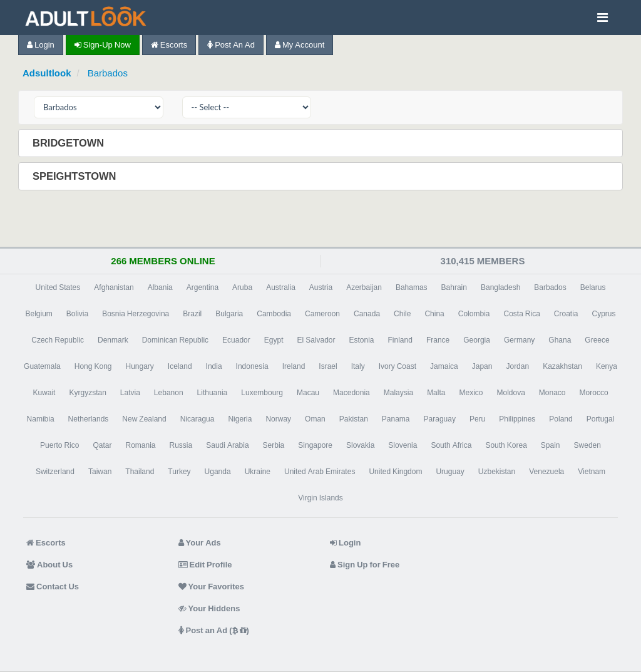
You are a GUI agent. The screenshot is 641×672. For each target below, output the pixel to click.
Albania (160, 287)
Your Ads (200, 543)
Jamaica (444, 366)
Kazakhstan (562, 366)
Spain (551, 445)
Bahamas (412, 287)
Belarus (593, 287)
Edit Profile (205, 565)
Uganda (218, 472)
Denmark (113, 340)
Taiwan (100, 472)
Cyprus (604, 314)
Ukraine (258, 472)
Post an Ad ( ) (214, 630)
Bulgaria (229, 314)
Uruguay (450, 472)
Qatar (102, 445)
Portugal (601, 419)
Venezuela (546, 472)
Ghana (560, 340)
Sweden (587, 445)
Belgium (38, 314)
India (214, 366)
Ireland (294, 366)
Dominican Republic (175, 340)
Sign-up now (103, 45)
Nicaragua (197, 419)
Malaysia (398, 393)
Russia (181, 445)
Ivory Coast (397, 366)
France (438, 340)
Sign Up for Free (365, 565)
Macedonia (351, 393)
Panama (396, 419)
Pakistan (354, 419)
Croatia (566, 314)
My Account (300, 45)
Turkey (179, 472)
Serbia (274, 445)
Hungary (140, 366)
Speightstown (76, 176)
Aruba (242, 287)
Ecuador (236, 340)
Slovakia (360, 445)
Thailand (140, 472)
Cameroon (322, 314)
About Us (49, 565)
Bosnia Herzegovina (136, 314)
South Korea (506, 445)
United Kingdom (395, 472)
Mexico (471, 393)
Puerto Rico (59, 445)
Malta (436, 393)
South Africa (451, 445)
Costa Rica (521, 314)
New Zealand (144, 419)
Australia (281, 287)
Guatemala (42, 366)
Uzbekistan (497, 472)
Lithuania (213, 393)
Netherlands (89, 419)
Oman (315, 419)
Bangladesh (500, 287)
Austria (321, 287)
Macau (308, 393)
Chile (402, 314)
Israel (328, 366)
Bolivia (77, 314)
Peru (477, 419)
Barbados (108, 73)
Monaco (552, 393)
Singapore (315, 445)
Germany (519, 340)
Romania (140, 445)
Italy (358, 366)
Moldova (510, 393)
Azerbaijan (364, 287)
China (434, 314)
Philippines (517, 419)
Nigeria (240, 419)
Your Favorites (211, 587)
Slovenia (403, 445)
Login (41, 45)
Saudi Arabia (227, 445)
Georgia (477, 340)
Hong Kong (93, 366)
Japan (482, 366)
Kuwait (44, 393)
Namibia (41, 419)
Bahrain (454, 287)
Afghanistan (114, 287)
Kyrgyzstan (87, 393)
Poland (561, 419)
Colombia (474, 314)
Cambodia (274, 314)
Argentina (203, 287)
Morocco (594, 393)
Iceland (180, 366)
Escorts (169, 45)
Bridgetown (69, 143)
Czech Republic (58, 340)
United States (58, 287)
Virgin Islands (320, 498)
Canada (367, 314)
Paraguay (440, 419)
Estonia (362, 340)
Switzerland (55, 472)
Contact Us (53, 587)
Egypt (274, 340)
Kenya (607, 366)
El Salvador (316, 340)
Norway (278, 419)
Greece (597, 340)
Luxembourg (262, 393)
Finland (400, 340)
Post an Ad (231, 45)
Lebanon (169, 393)
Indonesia (252, 366)
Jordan (517, 366)
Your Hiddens (209, 608)
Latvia (130, 393)
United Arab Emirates (320, 472)
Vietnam (592, 472)
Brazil (192, 314)
